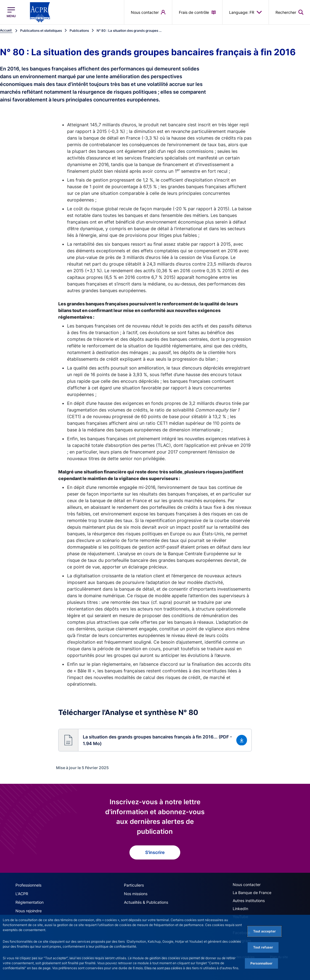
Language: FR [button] (246, 12)
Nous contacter (247, 885)
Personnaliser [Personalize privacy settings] (261, 963)
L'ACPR (22, 894)
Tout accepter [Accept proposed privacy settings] (264, 931)
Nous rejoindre (29, 911)
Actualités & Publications (146, 902)
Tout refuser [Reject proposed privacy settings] (263, 947)
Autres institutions (249, 901)
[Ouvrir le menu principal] (11, 12)
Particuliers (134, 885)
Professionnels (28, 885)
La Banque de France (252, 893)
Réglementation (30, 902)
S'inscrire (155, 852)
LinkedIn (240, 909)
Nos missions (136, 894)
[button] (155, 740)
